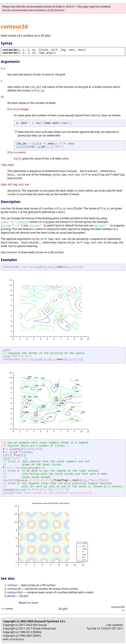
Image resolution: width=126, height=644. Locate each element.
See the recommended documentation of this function (33, 10)
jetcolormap (31, 468)
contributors (17, 639)
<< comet (7, 609)
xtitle (8, 493)
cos (12, 452)
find (35, 144)
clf (5, 350)
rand (38, 267)
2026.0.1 (70, 7)
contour (12, 585)
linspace (16, 449)
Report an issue (28, 603)
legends (72, 229)
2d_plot (63, 609)
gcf (19, 455)
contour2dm (15, 592)
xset (4, 222)
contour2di (14, 589)
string (23, 222)
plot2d (21, 147)
